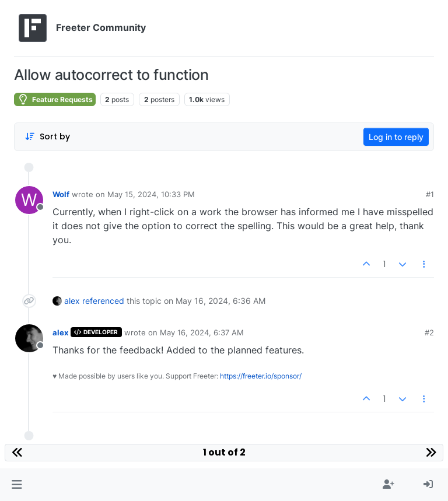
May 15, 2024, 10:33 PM (151, 194)
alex (72, 301)
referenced (103, 301)
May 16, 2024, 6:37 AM (202, 332)
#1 (430, 194)
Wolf (61, 194)
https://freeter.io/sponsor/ (261, 376)
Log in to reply (396, 137)
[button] (17, 485)
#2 (429, 332)
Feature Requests (55, 99)
